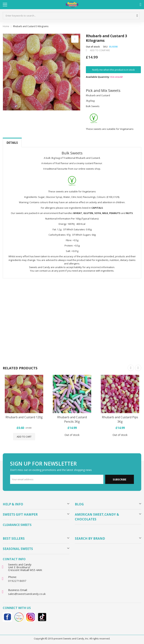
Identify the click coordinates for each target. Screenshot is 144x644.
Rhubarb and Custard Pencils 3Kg (72, 419)
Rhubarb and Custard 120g (24, 417)
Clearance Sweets (17, 525)
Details (12, 143)
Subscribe (120, 479)
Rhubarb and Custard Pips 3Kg (120, 419)
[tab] (12, 143)
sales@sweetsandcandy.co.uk (27, 594)
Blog (79, 504)
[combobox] (71, 16)
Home (6, 26)
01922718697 (17, 581)
